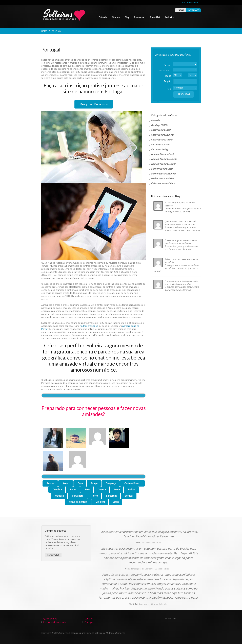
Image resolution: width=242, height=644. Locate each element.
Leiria (117, 489)
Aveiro (66, 483)
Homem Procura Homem (164, 159)
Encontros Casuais (160, 145)
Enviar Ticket (53, 555)
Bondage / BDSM (159, 125)
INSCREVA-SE (193, 10)
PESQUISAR (184, 94)
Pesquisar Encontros (94, 104)
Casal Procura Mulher (162, 140)
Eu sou (168, 65)
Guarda (101, 489)
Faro (87, 489)
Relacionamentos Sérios (163, 183)
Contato (89, 619)
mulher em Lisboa (89, 326)
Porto (94, 496)
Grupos (116, 17)
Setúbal (129, 496)
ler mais (186, 211)
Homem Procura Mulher (163, 164)
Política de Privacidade (55, 622)
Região (167, 81)
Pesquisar (139, 17)
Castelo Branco (132, 483)
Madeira (59, 496)
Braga (94, 483)
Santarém (111, 496)
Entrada (103, 17)
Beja (80, 483)
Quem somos (50, 619)
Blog (127, 17)
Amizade (155, 120)
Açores (50, 483)
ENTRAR (180, 10)
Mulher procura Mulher (163, 178)
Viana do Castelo (78, 502)
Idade (168, 76)
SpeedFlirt (155, 17)
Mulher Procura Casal (162, 169)
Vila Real (100, 502)
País (169, 89)
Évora (73, 489)
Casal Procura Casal (161, 130)
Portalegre (77, 496)
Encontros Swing (159, 149)
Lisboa (131, 489)
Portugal (89, 622)
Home (44, 31)
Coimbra (57, 489)
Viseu (115, 502)
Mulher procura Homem (163, 174)
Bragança (111, 483)
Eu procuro (165, 70)
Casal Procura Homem (162, 135)
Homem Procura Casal (162, 154)
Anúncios (170, 17)
